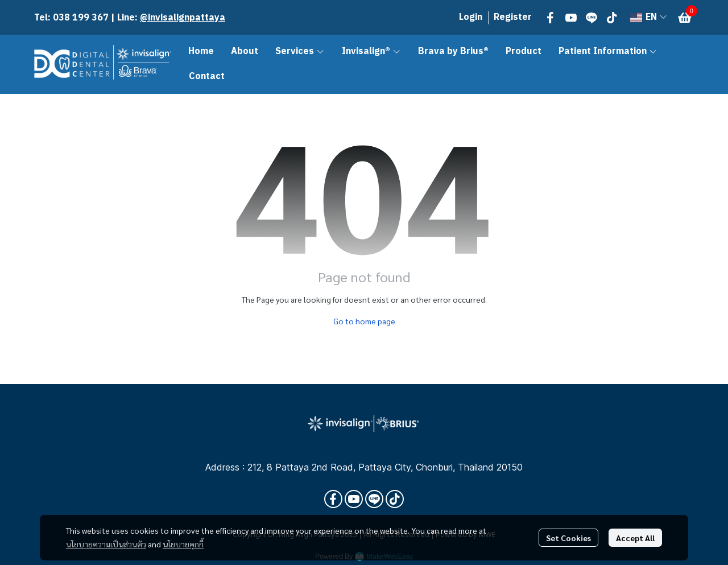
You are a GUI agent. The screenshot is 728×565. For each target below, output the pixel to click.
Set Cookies (568, 538)
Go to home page (364, 321)
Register (513, 17)
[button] (648, 17)
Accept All (635, 538)
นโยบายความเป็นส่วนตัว (106, 544)
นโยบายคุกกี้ (183, 544)
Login (471, 17)
